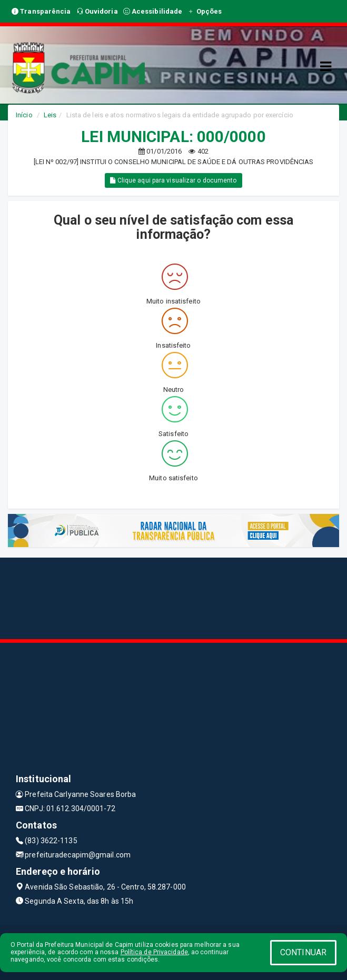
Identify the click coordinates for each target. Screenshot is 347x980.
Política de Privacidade (154, 952)
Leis (50, 115)
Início (24, 115)
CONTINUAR (303, 952)
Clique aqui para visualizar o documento (173, 180)
